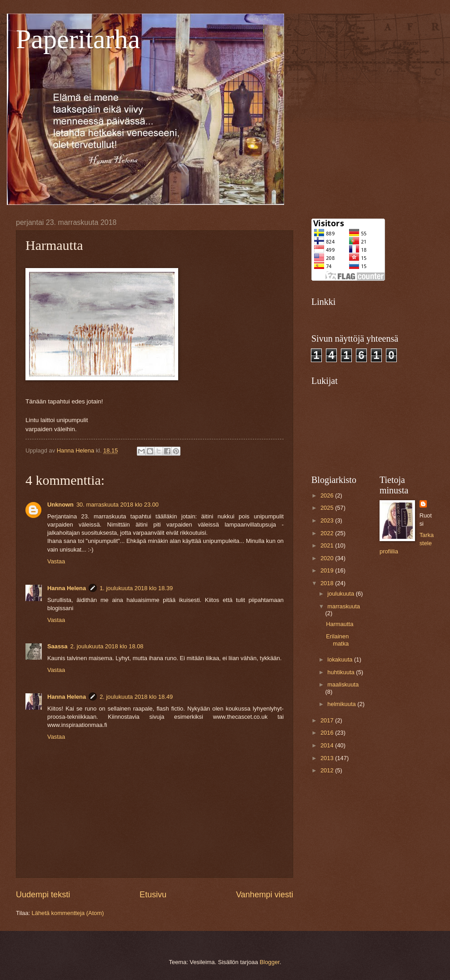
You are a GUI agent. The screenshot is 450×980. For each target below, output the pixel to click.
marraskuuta (344, 606)
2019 (328, 570)
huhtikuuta (342, 672)
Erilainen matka (337, 640)
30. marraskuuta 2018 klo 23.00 (117, 505)
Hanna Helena (67, 588)
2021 (328, 545)
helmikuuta (342, 704)
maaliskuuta (343, 684)
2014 (328, 745)
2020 (328, 558)
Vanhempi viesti (265, 895)
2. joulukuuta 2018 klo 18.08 (107, 646)
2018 (328, 583)
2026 (328, 495)
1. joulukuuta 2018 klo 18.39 (136, 588)
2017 (328, 720)
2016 (328, 733)
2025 (328, 508)
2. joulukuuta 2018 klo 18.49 (136, 697)
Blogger (270, 962)
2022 (328, 533)
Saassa (57, 646)
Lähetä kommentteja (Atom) (68, 913)
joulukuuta (341, 594)
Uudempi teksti (43, 895)
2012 (328, 770)
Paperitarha (78, 39)
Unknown (60, 505)
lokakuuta (341, 659)
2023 (328, 520)
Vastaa (56, 561)
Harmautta (340, 624)
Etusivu (153, 895)
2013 (328, 758)
